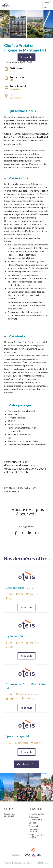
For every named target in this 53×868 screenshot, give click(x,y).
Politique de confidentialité (35, 818)
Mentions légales (36, 814)
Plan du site (34, 826)
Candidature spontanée (10, 815)
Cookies (32, 823)
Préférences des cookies (36, 836)
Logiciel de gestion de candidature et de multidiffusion (26, 863)
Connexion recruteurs (34, 831)
